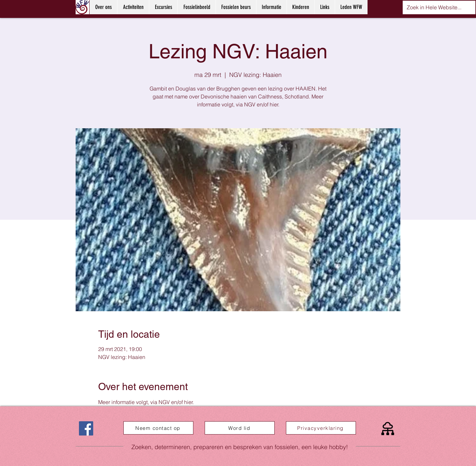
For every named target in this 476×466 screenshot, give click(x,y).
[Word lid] (240, 428)
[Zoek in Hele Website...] (434, 7)
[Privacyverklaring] (321, 428)
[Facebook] (86, 428)
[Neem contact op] (158, 428)
